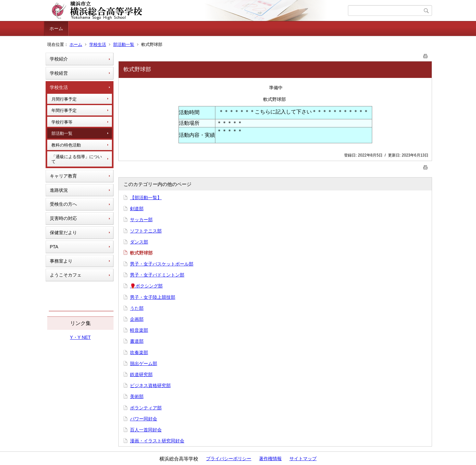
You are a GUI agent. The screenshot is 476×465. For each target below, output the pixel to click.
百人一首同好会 (146, 430)
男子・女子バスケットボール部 (162, 264)
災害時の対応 (63, 218)
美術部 (137, 396)
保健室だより (63, 233)
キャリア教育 (63, 176)
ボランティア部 (146, 408)
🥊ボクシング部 (146, 286)
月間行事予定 (64, 99)
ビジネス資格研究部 (150, 385)
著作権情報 (270, 459)
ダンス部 (139, 242)
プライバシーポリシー (229, 459)
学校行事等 (62, 122)
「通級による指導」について (77, 159)
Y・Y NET (80, 337)
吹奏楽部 (139, 352)
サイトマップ (303, 459)
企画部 (137, 319)
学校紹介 (59, 59)
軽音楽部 (139, 330)
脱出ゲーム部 (144, 363)
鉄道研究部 (141, 374)
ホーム (56, 28)
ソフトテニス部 (146, 231)
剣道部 (137, 209)
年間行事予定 (64, 110)
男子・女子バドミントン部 (157, 275)
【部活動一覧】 (146, 198)
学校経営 (59, 73)
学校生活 (98, 44)
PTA (54, 247)
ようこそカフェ (66, 275)
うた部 (137, 308)
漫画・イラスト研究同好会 (157, 441)
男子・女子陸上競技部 (153, 297)
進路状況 (59, 190)
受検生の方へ (63, 204)
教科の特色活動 (66, 145)
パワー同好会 (144, 419)
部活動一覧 (124, 44)
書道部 (137, 341)
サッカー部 (141, 220)
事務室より (61, 261)
